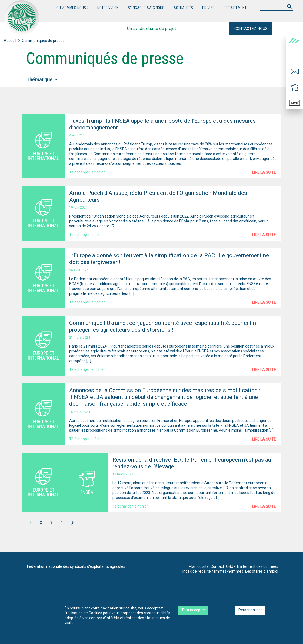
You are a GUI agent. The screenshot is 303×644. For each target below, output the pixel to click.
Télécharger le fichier (87, 172)
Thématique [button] (40, 80)
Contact (217, 566)
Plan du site (199, 566)
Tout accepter (193, 610)
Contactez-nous (251, 29)
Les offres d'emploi (262, 571)
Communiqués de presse (43, 41)
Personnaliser (250, 610)
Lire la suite (264, 172)
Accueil (10, 41)
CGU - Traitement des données (252, 566)
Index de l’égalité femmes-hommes (213, 571)
